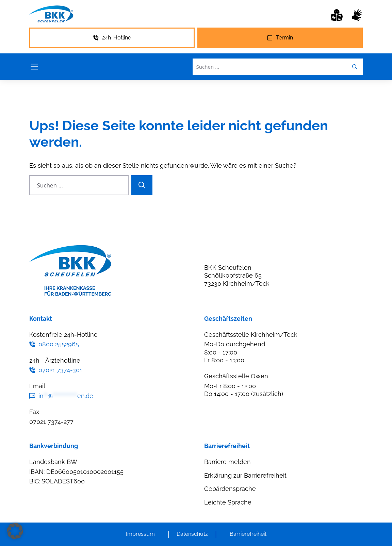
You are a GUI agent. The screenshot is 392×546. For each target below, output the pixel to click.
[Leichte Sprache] (337, 15)
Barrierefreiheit (248, 534)
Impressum (140, 534)
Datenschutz (192, 534)
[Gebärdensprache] (357, 15)
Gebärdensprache (230, 489)
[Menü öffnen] (34, 67)
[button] (15, 531)
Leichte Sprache (228, 502)
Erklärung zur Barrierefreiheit (245, 475)
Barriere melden (227, 462)
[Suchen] (142, 185)
